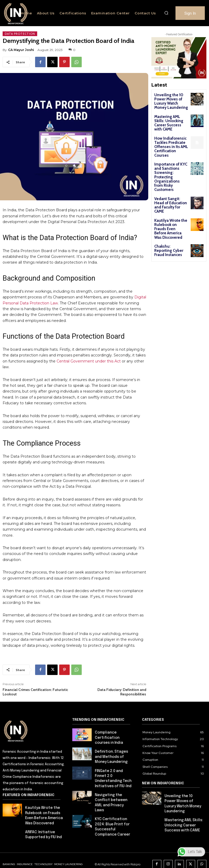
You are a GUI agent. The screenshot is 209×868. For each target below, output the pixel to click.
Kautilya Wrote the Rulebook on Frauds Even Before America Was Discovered (170, 194)
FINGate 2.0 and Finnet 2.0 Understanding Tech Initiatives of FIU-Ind (114, 766)
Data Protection (20, 34)
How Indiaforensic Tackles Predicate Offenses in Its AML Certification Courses (170, 136)
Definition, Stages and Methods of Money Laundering (113, 749)
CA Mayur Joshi (21, 50)
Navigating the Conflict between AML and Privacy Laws (114, 783)
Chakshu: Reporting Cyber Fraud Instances (171, 209)
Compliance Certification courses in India (112, 732)
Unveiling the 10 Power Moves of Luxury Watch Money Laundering (170, 100)
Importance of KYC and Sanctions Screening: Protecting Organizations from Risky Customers (170, 156)
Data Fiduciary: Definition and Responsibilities (122, 687)
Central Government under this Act (89, 356)
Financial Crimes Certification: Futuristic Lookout (35, 687)
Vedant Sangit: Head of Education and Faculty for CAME (170, 175)
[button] (166, 13)
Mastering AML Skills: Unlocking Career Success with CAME (170, 117)
